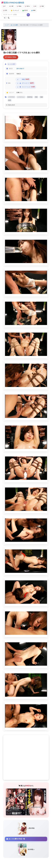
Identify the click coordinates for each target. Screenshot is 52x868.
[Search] (14, 15)
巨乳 (5, 10)
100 (42, 6)
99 (11, 6)
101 (27, 6)
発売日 (25, 10)
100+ (19, 6)
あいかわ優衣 (14, 25)
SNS (33, 10)
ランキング (15, 10)
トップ (7, 25)
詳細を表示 (11, 105)
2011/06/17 (20, 69)
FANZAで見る (11, 57)
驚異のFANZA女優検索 (13, 3)
